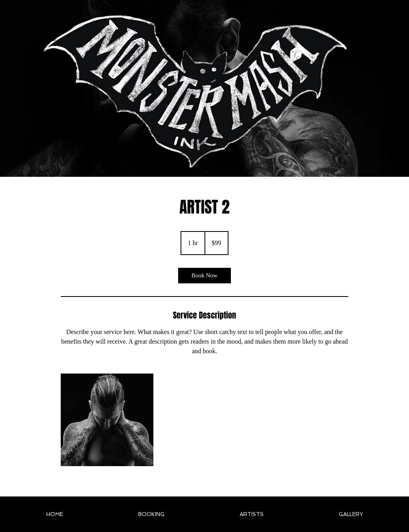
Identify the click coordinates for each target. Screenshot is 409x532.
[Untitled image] (107, 420)
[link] (204, 276)
